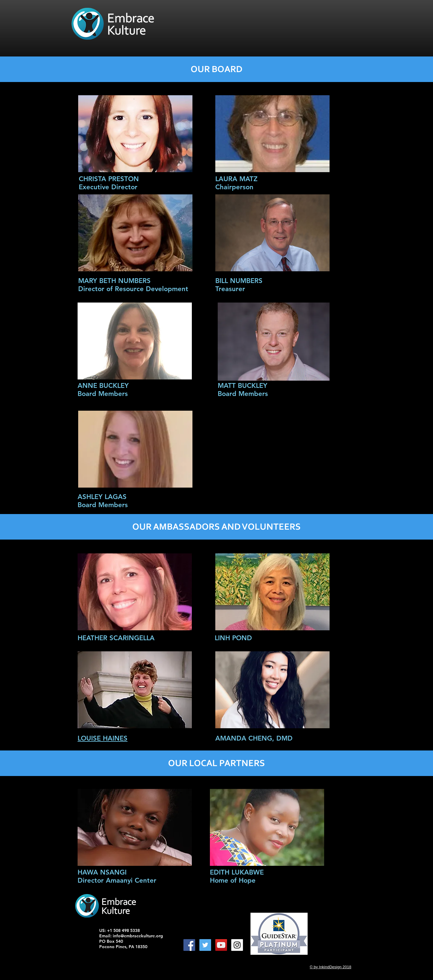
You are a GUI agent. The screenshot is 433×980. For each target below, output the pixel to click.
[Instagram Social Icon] (237, 945)
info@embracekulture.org (138, 936)
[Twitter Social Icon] (205, 945)
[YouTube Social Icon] (221, 945)
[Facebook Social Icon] (189, 945)
